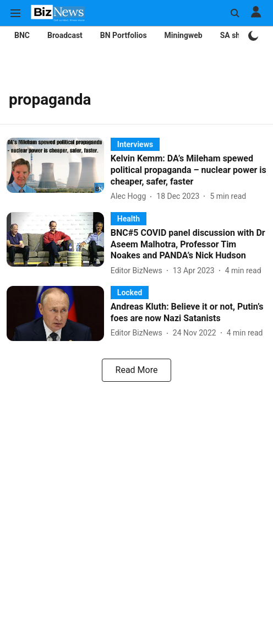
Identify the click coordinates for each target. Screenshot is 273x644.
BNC (22, 35)
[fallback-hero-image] (59, 170)
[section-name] (135, 144)
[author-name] (130, 196)
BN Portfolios (124, 35)
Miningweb (184, 35)
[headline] (189, 170)
